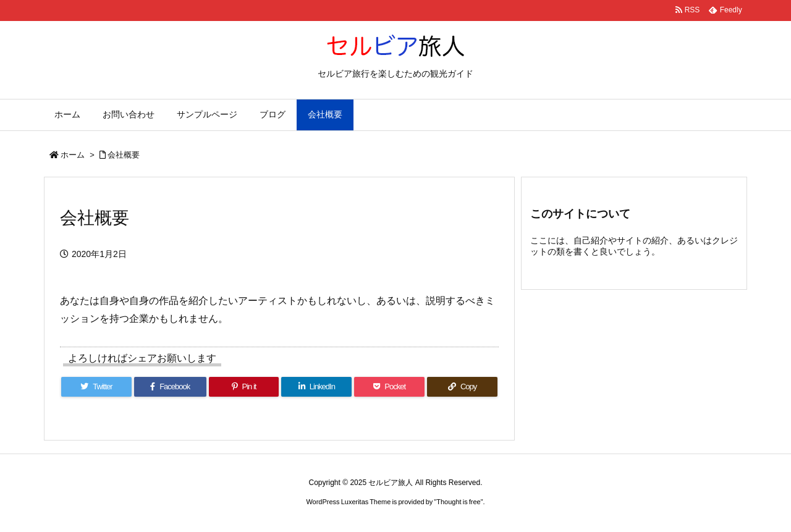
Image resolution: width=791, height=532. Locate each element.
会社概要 (124, 155)
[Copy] (462, 387)
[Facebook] (170, 387)
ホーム (73, 155)
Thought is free (458, 502)
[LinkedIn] (316, 387)
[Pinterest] (244, 387)
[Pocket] (389, 387)
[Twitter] (96, 387)
